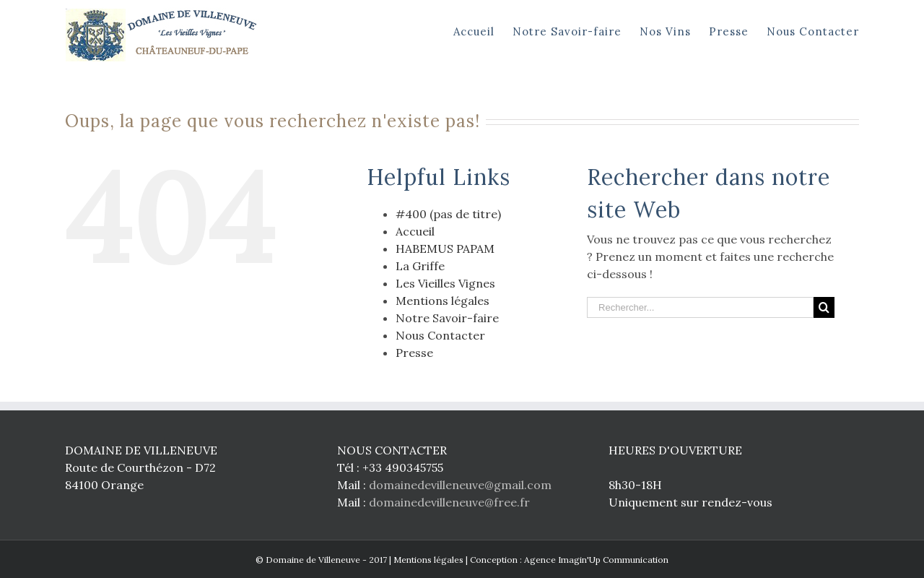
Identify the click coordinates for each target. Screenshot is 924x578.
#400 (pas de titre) (448, 214)
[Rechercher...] (700, 307)
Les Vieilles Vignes (445, 283)
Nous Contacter (440, 335)
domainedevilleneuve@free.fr (449, 502)
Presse (414, 353)
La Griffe (420, 266)
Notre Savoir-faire (447, 318)
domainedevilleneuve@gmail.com (460, 485)
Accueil (415, 231)
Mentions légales (443, 301)
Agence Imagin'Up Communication (596, 560)
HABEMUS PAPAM (445, 249)
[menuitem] (483, 30)
